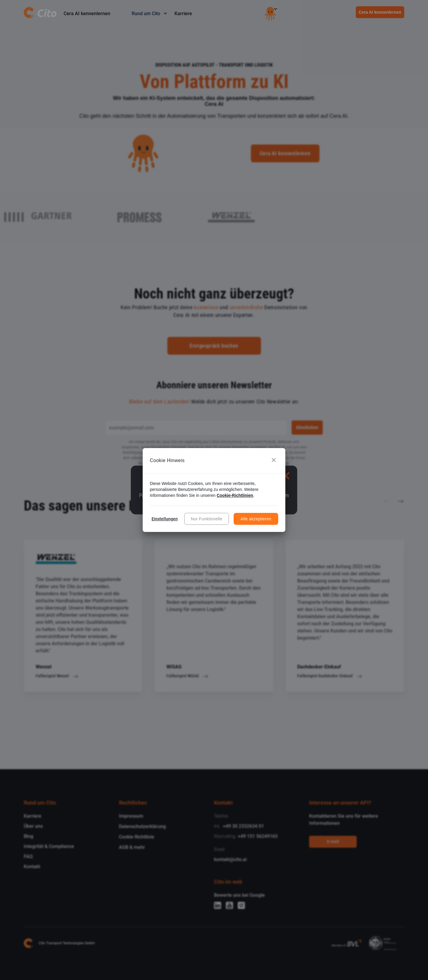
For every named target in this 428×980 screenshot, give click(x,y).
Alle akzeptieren (256, 519)
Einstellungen (165, 519)
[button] (274, 461)
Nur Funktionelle (207, 519)
